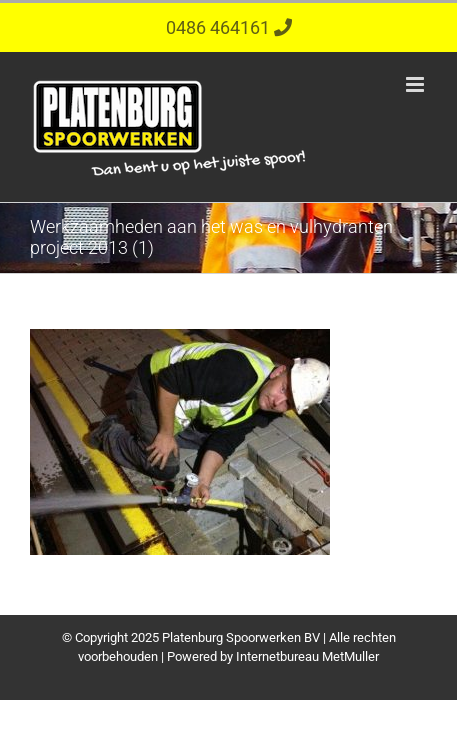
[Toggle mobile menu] (416, 84)
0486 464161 (220, 27)
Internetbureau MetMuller (307, 656)
